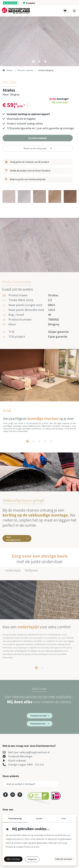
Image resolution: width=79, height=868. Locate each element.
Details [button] (39, 818)
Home (7, 70)
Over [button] (64, 818)
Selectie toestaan (64, 859)
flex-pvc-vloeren (25, 70)
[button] (38, 138)
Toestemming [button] (15, 818)
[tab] (33, 62)
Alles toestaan (13, 859)
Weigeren (32, 859)
